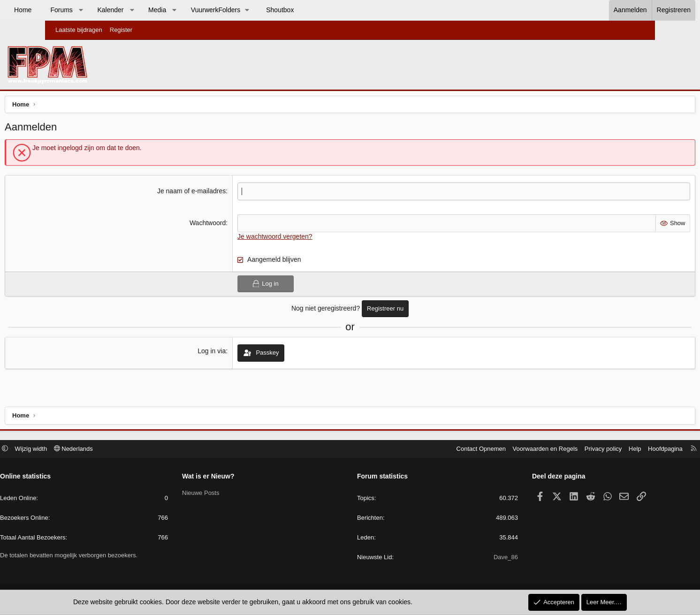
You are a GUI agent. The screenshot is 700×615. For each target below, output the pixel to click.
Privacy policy (553, 450)
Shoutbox (325, 10)
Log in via (228, 353)
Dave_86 (481, 558)
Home (68, 10)
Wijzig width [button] (81, 450)
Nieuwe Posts (225, 494)
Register (121, 30)
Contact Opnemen (432, 450)
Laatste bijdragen (79, 30)
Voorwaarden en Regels (496, 450)
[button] (126, 10)
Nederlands (123, 450)
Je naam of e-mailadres (207, 193)
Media (202, 10)
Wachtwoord (224, 225)
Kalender (155, 10)
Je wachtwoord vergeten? (291, 238)
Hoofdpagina (616, 450)
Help (585, 450)
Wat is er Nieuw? (233, 478)
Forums (106, 10)
